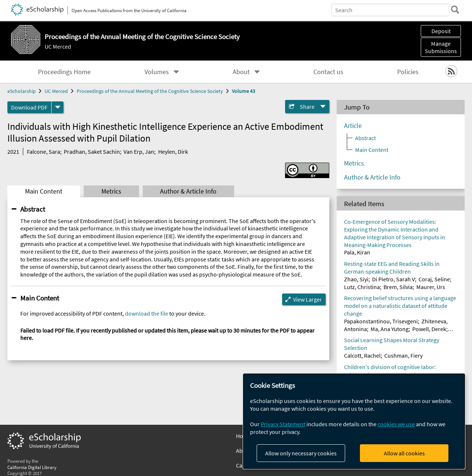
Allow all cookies (404, 453)
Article (353, 126)
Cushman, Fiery (403, 355)
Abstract (33, 209)
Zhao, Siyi (356, 279)
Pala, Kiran (357, 252)
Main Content (44, 191)
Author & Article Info (188, 191)
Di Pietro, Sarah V (393, 279)
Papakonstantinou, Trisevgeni (381, 321)
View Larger (308, 299)
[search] (455, 10)
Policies (408, 72)
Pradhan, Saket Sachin (92, 152)
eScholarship (22, 91)
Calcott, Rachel (362, 355)
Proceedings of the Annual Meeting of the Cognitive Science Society (150, 91)
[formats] (58, 107)
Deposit (441, 31)
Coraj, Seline (434, 279)
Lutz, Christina (362, 287)
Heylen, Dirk (173, 152)
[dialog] (354, 421)
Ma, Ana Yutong (390, 329)
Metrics (111, 191)
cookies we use (396, 424)
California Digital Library (32, 467)
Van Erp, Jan (139, 152)
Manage (441, 47)
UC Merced (58, 46)
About (241, 72)
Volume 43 (244, 91)
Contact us (328, 72)
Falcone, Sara (44, 152)
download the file (147, 313)
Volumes (157, 72)
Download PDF (29, 107)
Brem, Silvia (398, 287)
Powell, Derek (429, 329)
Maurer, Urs (431, 287)
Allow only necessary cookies (301, 453)
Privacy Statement (283, 424)
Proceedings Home (64, 72)
